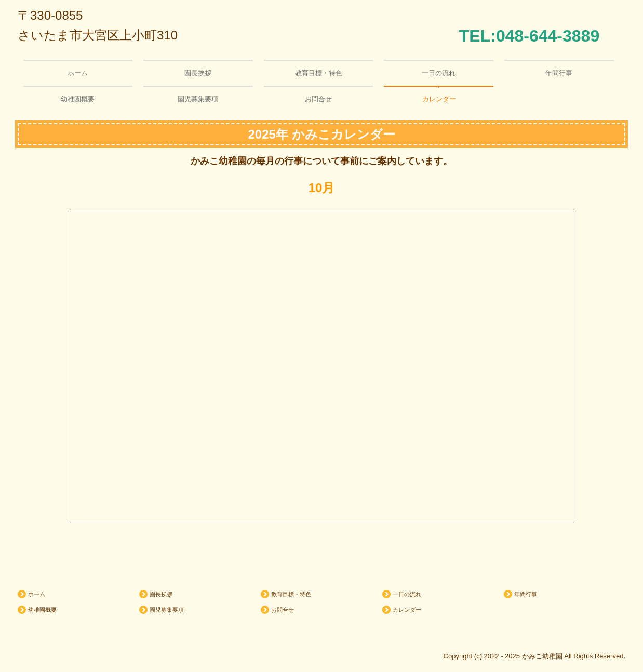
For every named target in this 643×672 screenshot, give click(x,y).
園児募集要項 (198, 99)
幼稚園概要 (78, 99)
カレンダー (439, 99)
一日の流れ (439, 73)
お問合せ (318, 99)
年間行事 (559, 73)
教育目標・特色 (319, 73)
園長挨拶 (198, 73)
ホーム (78, 73)
